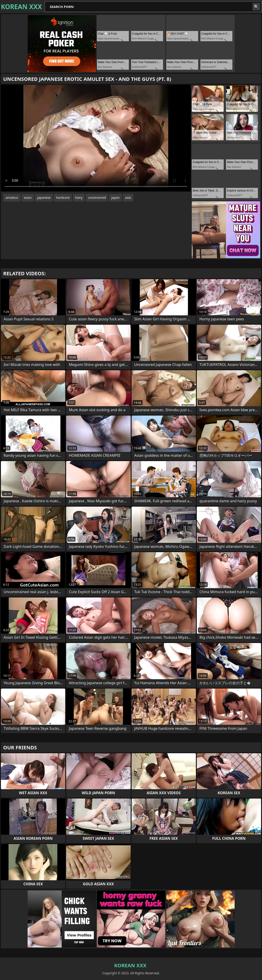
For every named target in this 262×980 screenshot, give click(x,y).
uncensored (97, 198)
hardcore (63, 198)
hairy (79, 198)
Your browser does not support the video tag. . (96, 138)
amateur (12, 198)
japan (115, 198)
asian (28, 198)
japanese (44, 198)
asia (128, 198)
